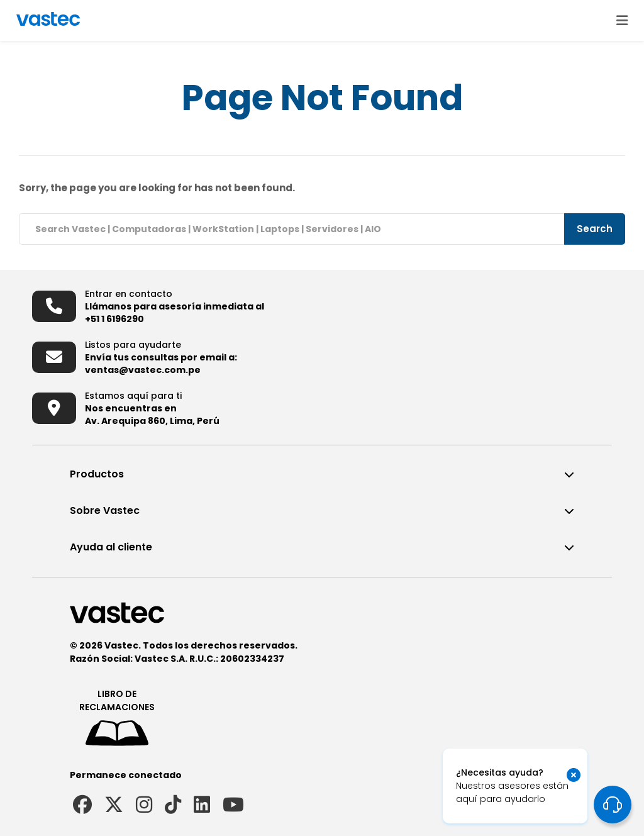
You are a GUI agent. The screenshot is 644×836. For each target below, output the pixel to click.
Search (595, 229)
